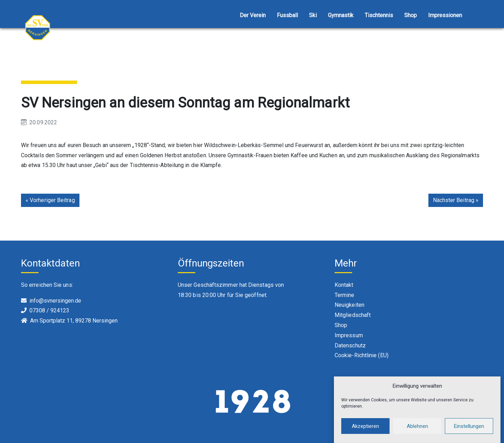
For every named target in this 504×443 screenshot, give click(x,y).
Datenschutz (350, 345)
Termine (345, 295)
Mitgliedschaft (353, 315)
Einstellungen (469, 430)
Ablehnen (417, 430)
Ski (313, 15)
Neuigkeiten (349, 305)
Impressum (349, 335)
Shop (411, 15)
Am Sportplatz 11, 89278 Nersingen (74, 321)
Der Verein (253, 15)
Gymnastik (341, 15)
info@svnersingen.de (55, 301)
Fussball (287, 15)
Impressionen (445, 15)
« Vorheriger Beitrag (50, 200)
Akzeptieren (365, 430)
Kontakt (344, 285)
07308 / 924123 (49, 310)
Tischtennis (379, 15)
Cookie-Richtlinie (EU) (362, 355)
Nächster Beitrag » (456, 200)
